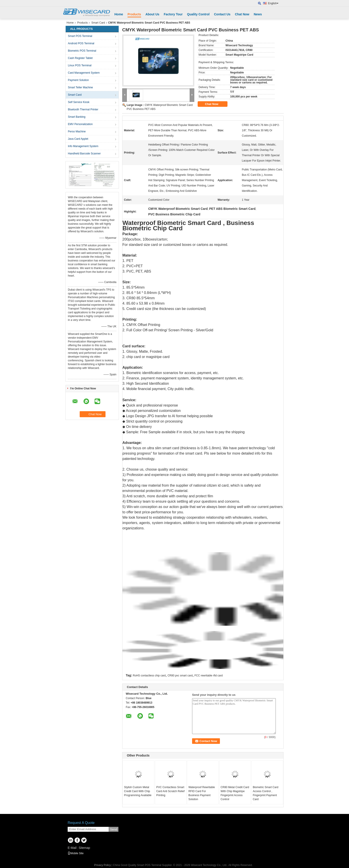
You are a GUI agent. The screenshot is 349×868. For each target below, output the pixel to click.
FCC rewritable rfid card (209, 676)
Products (134, 14)
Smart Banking (77, 117)
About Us (152, 14)
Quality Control (198, 14)
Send (113, 829)
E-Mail (72, 848)
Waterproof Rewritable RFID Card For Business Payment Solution (202, 793)
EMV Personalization (80, 124)
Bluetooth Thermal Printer (83, 109)
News (258, 14)
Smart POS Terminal (80, 36)
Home (119, 14)
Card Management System (84, 73)
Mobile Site (76, 853)
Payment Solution (78, 80)
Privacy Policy (102, 865)
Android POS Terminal (81, 43)
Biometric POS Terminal (82, 51)
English (273, 3)
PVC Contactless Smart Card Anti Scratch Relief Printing (170, 791)
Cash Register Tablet (80, 58)
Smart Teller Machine (80, 87)
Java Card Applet (78, 139)
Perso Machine (77, 132)
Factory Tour (173, 14)
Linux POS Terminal (80, 65)
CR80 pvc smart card (180, 676)
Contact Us (222, 14)
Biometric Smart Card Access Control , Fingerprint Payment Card (266, 793)
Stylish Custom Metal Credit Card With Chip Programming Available (138, 791)
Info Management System (83, 146)
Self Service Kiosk (79, 102)
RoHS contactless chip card (149, 676)
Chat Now (242, 14)
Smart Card (98, 23)
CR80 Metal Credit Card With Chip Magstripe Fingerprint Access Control (235, 793)
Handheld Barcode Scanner (84, 154)
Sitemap (84, 848)
